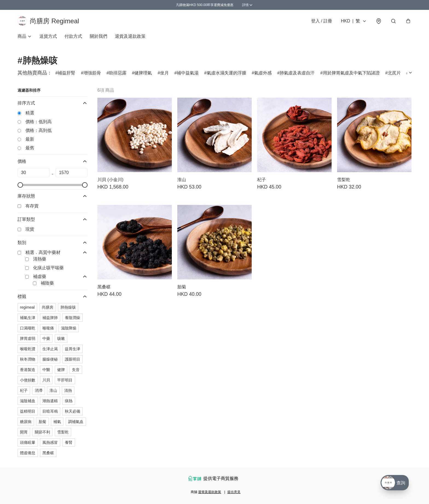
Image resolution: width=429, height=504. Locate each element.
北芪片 (394, 74)
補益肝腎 (66, 74)
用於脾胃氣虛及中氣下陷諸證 (351, 74)
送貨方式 (48, 37)
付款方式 (73, 37)
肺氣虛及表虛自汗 (297, 74)
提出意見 (234, 492)
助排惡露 (118, 74)
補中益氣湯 (188, 74)
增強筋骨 (92, 74)
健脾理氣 (143, 74)
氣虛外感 (263, 74)
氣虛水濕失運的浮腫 (227, 74)
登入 (322, 21)
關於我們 (98, 37)
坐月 (164, 74)
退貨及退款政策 (130, 37)
